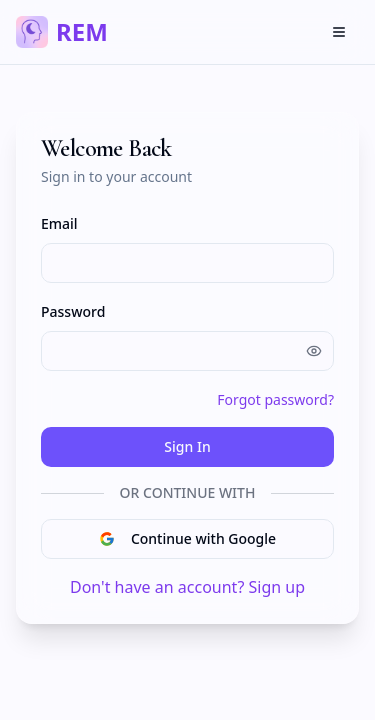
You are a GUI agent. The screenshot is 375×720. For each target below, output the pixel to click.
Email (59, 223)
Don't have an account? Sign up (187, 587)
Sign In (187, 446)
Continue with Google (187, 538)
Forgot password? (275, 399)
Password (73, 311)
